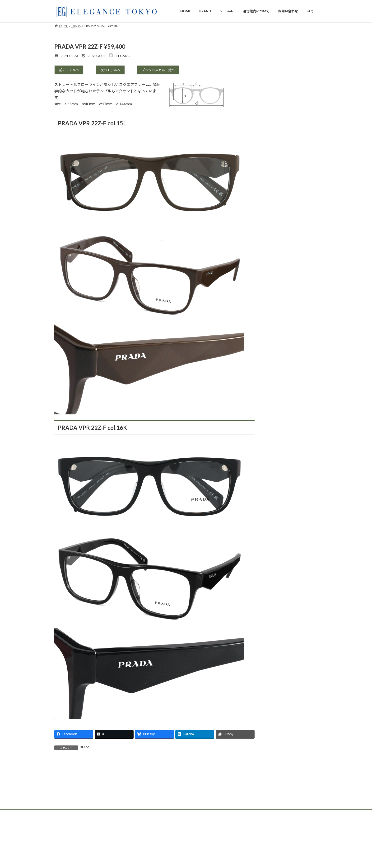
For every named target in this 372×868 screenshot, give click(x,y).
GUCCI (275, 89)
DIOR (274, 107)
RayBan (275, 250)
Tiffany (275, 98)
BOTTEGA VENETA (284, 152)
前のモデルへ (71, 71)
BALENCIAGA (280, 187)
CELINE (275, 143)
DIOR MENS (155, 861)
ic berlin (275, 223)
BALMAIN (277, 169)
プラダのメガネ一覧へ (161, 71)
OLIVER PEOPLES (283, 214)
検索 (309, 47)
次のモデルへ (112, 71)
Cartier (274, 71)
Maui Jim (276, 232)
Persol (274, 241)
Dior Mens (277, 116)
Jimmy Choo (278, 161)
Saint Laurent (279, 134)
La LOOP (276, 259)
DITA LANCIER (281, 205)
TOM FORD (278, 80)
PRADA (85, 749)
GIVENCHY (278, 178)
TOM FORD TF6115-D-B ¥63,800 (256, 863)
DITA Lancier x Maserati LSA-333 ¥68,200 (261, 854)
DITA (273, 196)
